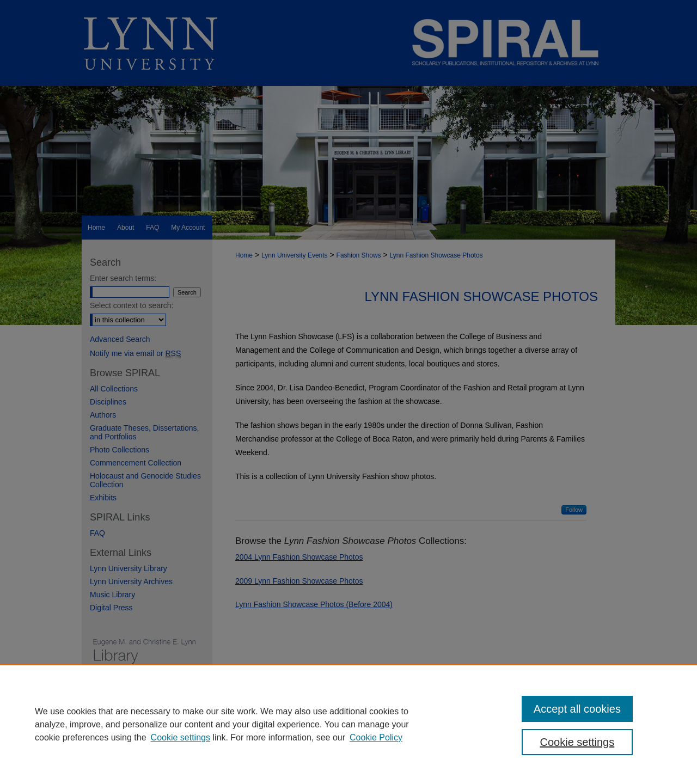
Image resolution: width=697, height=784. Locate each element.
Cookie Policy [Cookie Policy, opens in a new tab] (376, 737)
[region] (348, 724)
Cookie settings (181, 737)
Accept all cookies (577, 709)
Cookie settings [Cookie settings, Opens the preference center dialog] (577, 742)
